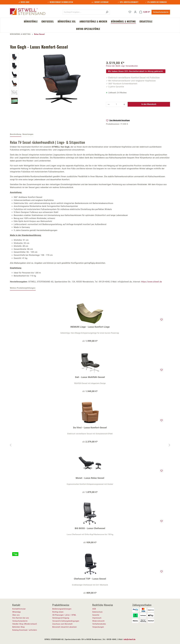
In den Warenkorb (149, 104)
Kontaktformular (19, 609)
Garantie (96, 615)
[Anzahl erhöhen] (124, 104)
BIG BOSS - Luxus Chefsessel (90, 528)
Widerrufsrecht (98, 621)
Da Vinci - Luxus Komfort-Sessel (90, 428)
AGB (94, 609)
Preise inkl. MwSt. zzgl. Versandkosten (122, 66)
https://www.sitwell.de (152, 282)
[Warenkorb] (145, 12)
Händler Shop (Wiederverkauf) (25, 624)
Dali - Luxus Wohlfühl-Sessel (90, 377)
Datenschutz (97, 612)
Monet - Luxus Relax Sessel (90, 478)
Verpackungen (98, 627)
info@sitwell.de (130, 639)
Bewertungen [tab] (28, 134)
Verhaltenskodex (99, 624)
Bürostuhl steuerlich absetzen (65, 627)
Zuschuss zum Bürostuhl (62, 624)
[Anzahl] (116, 104)
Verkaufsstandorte (161, 12)
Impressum (97, 618)
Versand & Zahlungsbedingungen (66, 621)
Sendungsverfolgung (61, 618)
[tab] (16, 134)
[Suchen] (107, 12)
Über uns (16, 615)
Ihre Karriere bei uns (21, 618)
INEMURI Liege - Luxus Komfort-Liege (90, 327)
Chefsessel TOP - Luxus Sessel (90, 579)
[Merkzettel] (130, 12)
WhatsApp (17, 612)
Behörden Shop (19, 627)
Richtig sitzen (58, 612)
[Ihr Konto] (135, 12)
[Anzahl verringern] (109, 104)
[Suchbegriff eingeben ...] (84, 12)
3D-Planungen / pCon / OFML (64, 615)
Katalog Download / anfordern (25, 630)
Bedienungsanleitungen (62, 609)
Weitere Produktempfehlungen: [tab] (23, 288)
